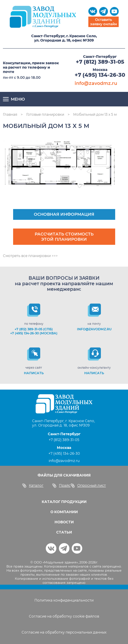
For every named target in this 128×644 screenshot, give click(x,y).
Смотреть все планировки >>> (30, 256)
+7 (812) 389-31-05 (100, 62)
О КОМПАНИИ (64, 512)
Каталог (33, 486)
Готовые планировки (45, 114)
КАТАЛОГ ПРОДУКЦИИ (64, 502)
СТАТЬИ (64, 532)
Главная (10, 114)
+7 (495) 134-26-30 (100, 75)
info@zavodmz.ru (96, 83)
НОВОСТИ (64, 522)
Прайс (61, 486)
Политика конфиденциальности (64, 600)
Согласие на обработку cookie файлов (64, 616)
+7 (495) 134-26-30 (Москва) (34, 333)
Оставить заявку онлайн (104, 22)
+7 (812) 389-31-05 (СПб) (34, 329)
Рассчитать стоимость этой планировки (64, 237)
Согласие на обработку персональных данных (64, 632)
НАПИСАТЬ (34, 373)
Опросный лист (88, 486)
